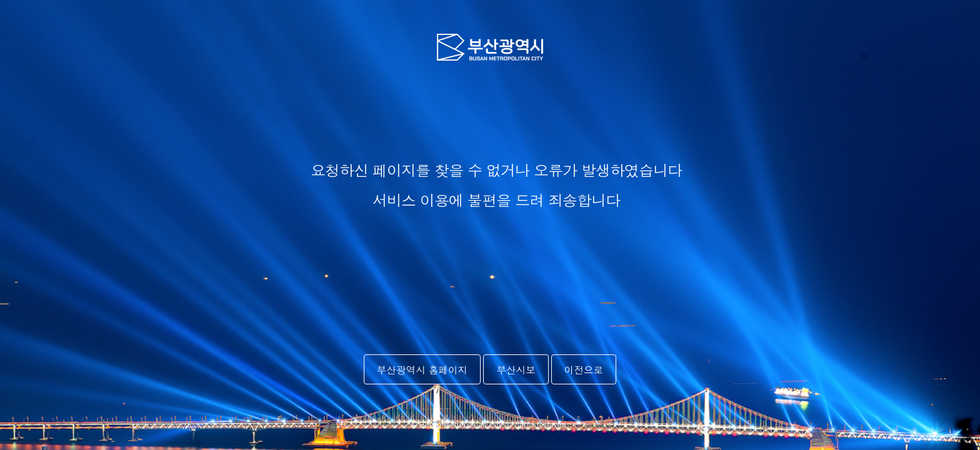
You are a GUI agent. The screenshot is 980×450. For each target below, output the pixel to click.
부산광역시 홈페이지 (422, 369)
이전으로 (584, 369)
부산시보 (516, 369)
